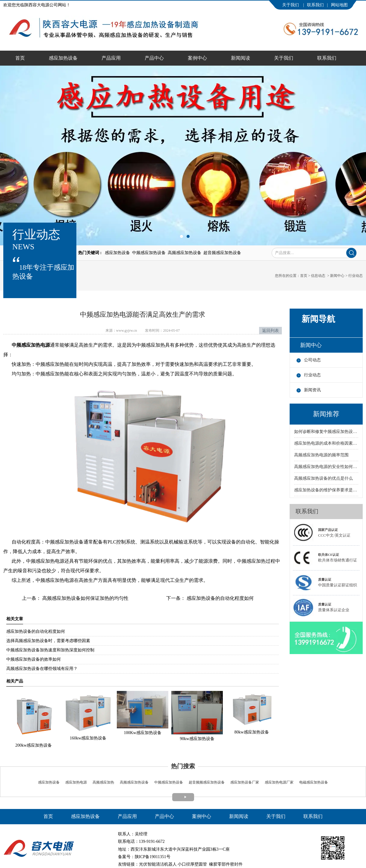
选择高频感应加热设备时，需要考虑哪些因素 (48, 641)
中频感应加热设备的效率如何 (34, 659)
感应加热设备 (63, 58)
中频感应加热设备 (169, 782)
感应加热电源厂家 (279, 782)
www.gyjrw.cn (127, 330)
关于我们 (291, 5)
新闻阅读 (241, 58)
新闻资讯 (312, 390)
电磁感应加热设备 (313, 782)
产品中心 (154, 58)
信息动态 (318, 276)
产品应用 (111, 58)
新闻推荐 (326, 414)
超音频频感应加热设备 (206, 782)
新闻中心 (337, 276)
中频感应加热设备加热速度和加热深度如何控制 (50, 650)
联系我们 (315, 5)
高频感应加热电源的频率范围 (321, 455)
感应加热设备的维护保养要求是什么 (326, 490)
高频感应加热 (103, 782)
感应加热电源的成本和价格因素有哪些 (326, 443)
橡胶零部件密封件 (226, 864)
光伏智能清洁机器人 (158, 864)
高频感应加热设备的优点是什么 (323, 478)
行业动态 (312, 375)
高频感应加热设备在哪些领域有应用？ (42, 669)
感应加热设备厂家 (245, 782)
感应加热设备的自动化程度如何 (220, 598)
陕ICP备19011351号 (153, 857)
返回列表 (270, 331)
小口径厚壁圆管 (192, 864)
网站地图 (339, 5)
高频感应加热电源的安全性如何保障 (326, 467)
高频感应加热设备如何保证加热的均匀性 (85, 598)
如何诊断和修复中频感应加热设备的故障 (326, 432)
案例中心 (197, 58)
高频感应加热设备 (134, 782)
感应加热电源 (76, 782)
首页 (20, 58)
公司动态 (312, 360)
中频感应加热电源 (31, 345)
